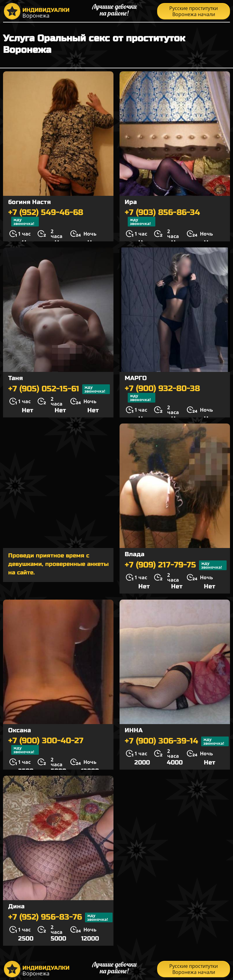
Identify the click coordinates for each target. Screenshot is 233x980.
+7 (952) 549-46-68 (46, 217)
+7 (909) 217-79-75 (176, 565)
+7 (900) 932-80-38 (162, 393)
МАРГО (136, 378)
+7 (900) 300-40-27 (46, 746)
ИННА (134, 730)
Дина (16, 906)
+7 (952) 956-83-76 (60, 917)
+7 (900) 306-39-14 (177, 741)
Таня (15, 378)
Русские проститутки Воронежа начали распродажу (194, 12)
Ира (131, 202)
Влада (135, 554)
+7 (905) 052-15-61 (59, 389)
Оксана (20, 730)
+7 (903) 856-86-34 (162, 217)
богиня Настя (29, 202)
